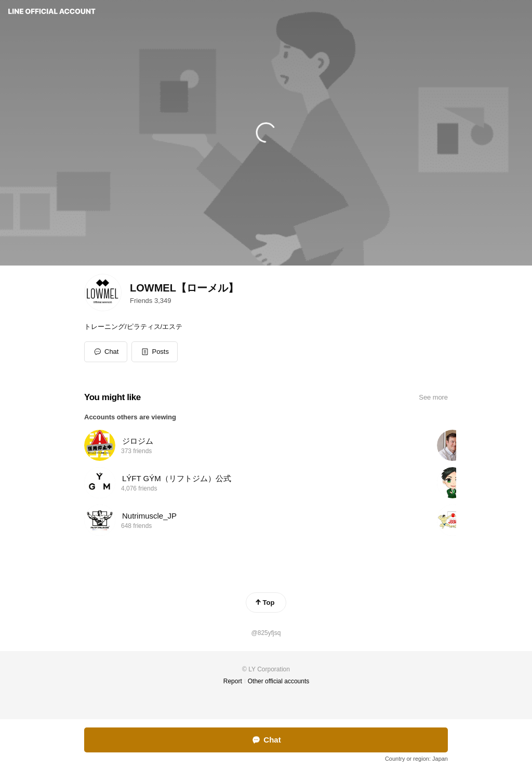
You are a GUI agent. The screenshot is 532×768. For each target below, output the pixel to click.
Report (233, 681)
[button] (155, 352)
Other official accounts (279, 681)
